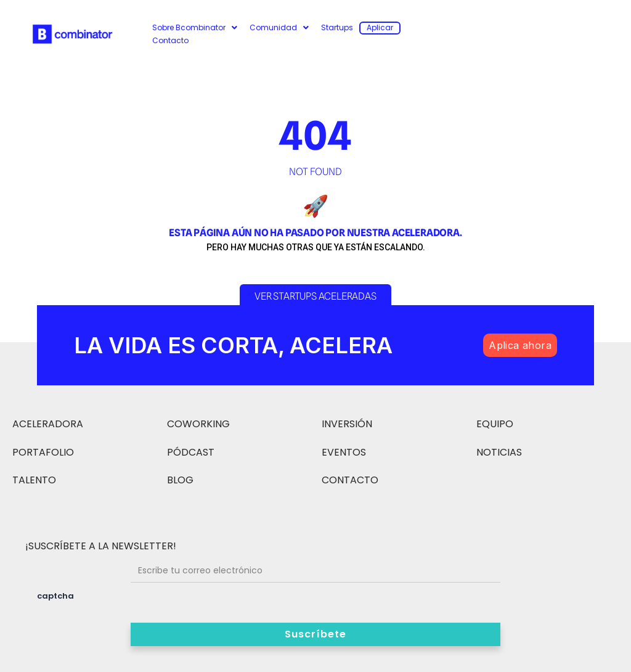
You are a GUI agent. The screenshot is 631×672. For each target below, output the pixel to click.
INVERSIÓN (347, 424)
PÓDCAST (191, 452)
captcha (55, 596)
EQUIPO (495, 424)
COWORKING (198, 424)
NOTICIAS (499, 452)
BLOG (180, 480)
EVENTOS (344, 452)
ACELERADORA (48, 424)
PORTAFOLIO (43, 452)
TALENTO (34, 480)
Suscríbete (315, 634)
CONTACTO (350, 480)
